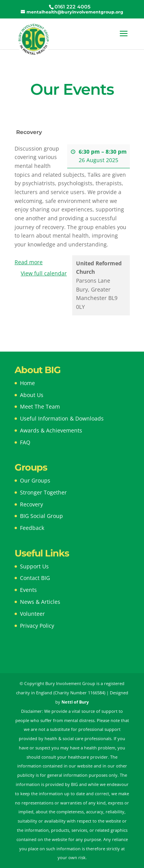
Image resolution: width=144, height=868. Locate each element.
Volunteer (32, 614)
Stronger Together (43, 492)
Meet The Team (40, 406)
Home (27, 383)
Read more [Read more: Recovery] (29, 262)
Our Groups (35, 480)
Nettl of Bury (75, 702)
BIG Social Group (41, 516)
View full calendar (44, 273)
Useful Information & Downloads (62, 418)
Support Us (34, 566)
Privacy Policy (37, 626)
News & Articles (40, 602)
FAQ (25, 442)
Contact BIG (35, 578)
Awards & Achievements (51, 430)
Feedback (32, 528)
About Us (32, 395)
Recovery (31, 504)
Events (28, 590)
